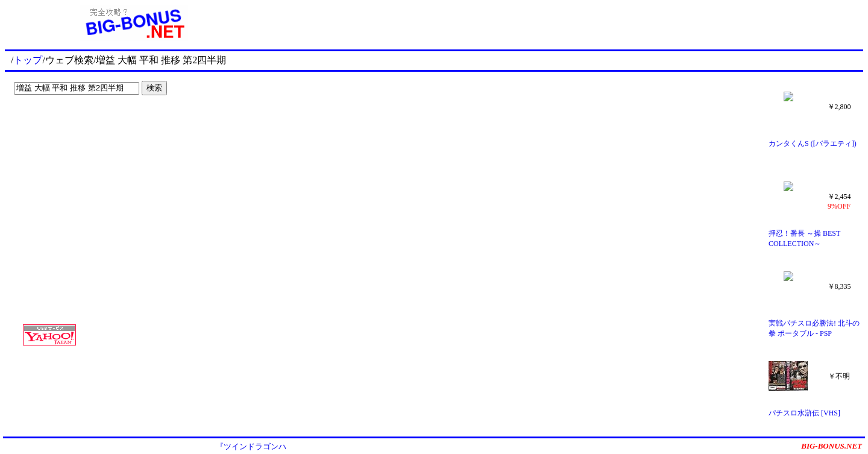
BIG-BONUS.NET (832, 446)
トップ (28, 60)
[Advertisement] (84, 124)
